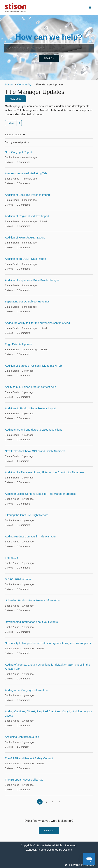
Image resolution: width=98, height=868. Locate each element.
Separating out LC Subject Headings (27, 301)
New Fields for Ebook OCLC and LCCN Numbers (35, 451)
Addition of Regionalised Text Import (27, 216)
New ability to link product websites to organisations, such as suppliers (48, 643)
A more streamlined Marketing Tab (26, 173)
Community (24, 84)
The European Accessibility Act (24, 780)
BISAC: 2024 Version (18, 579)
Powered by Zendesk (82, 865)
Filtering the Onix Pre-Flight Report (26, 515)
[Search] (49, 48)
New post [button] (15, 99)
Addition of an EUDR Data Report (26, 259)
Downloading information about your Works (31, 622)
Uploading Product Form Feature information (32, 600)
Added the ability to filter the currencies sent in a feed (37, 323)
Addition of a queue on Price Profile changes (32, 280)
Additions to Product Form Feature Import (30, 408)
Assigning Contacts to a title (22, 737)
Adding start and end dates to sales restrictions (34, 430)
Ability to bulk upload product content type (31, 387)
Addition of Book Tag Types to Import (28, 195)
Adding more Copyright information (26, 690)
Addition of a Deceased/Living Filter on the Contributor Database (44, 472)
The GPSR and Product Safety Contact (29, 758)
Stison (9, 84)
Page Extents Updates (19, 344)
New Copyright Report (19, 152)
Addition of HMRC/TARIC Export (25, 237)
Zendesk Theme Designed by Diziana (49, 850)
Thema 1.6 (12, 558)
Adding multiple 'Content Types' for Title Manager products (41, 494)
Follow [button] (11, 123)
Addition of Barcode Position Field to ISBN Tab (33, 366)
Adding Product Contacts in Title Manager (30, 536)
